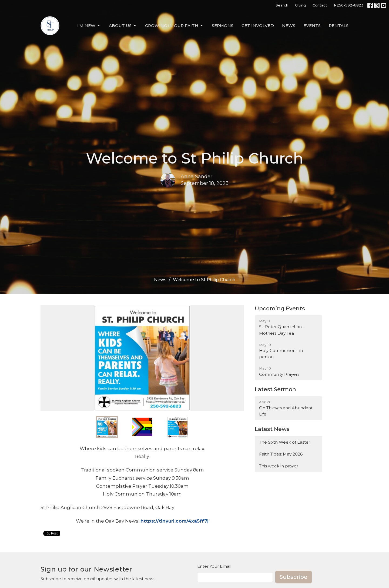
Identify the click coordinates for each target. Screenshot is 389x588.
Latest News (272, 429)
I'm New (89, 26)
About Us (123, 26)
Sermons (223, 26)
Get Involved (258, 26)
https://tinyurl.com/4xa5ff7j (175, 521)
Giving (300, 5)
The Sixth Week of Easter (285, 442)
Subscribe (294, 577)
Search (282, 5)
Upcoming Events (280, 308)
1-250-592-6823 (349, 5)
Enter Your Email (214, 566)
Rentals (339, 26)
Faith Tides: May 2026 (281, 454)
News (289, 26)
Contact (320, 5)
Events (312, 26)
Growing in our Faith (174, 26)
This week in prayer (279, 466)
